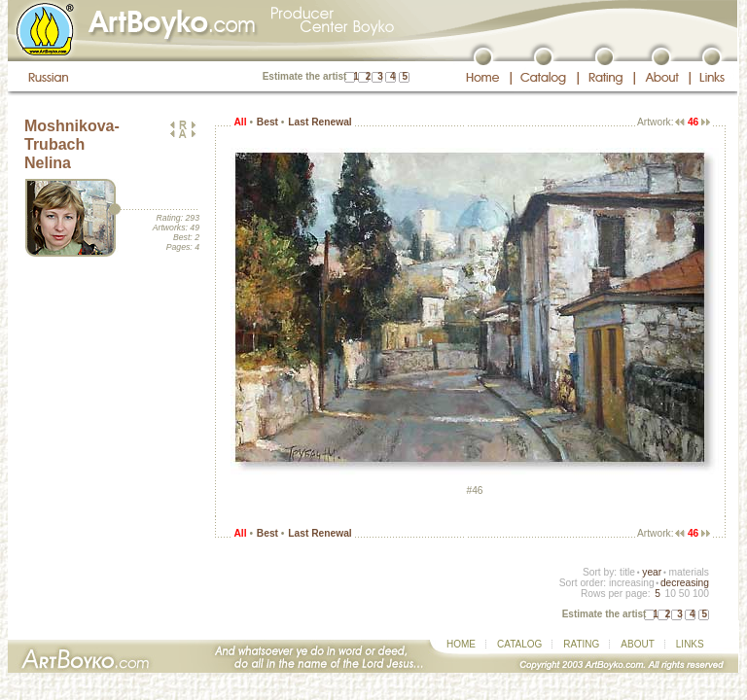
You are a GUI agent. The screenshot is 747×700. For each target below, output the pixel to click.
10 (670, 594)
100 (701, 594)
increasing (632, 583)
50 (684, 594)
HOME (461, 644)
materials (689, 572)
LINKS (690, 644)
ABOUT (637, 644)
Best (267, 122)
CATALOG (519, 644)
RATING (581, 644)
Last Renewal (320, 122)
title (627, 572)
